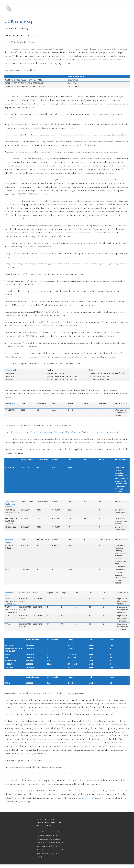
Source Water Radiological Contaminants (11, 504)
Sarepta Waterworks (42, 6)
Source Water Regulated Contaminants (11, 462)
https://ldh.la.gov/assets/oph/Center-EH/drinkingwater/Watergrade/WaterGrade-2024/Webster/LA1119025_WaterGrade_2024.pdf (62, 432)
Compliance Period (13, 370)
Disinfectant (10, 403)
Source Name (11, 76)
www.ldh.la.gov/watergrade (88, 798)
